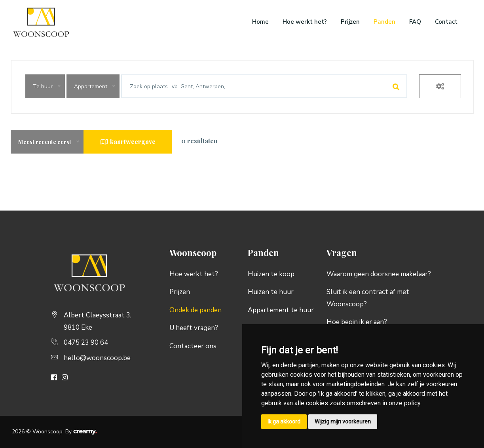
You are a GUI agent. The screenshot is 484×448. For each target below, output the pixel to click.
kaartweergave (128, 141)
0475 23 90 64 (86, 343)
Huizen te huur (271, 292)
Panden (384, 22)
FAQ (415, 22)
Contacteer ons (193, 346)
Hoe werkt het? (305, 22)
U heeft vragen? (194, 328)
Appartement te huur (281, 310)
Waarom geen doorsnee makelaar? (379, 274)
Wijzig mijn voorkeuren (343, 421)
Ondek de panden (195, 310)
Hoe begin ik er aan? (357, 322)
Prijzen (350, 22)
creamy (85, 431)
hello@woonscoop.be (97, 358)
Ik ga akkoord (284, 421)
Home (260, 22)
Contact (446, 22)
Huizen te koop (271, 274)
